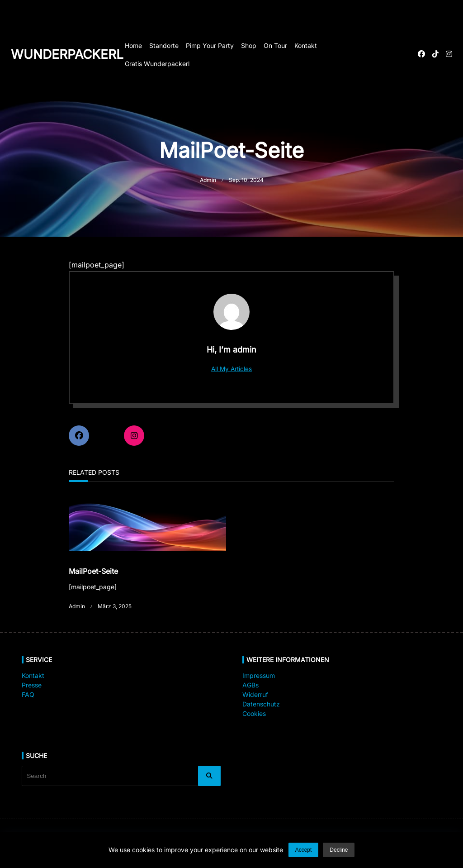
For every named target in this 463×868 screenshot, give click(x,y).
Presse (32, 685)
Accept (304, 850)
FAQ (28, 694)
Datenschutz (261, 704)
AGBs (250, 685)
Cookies (254, 713)
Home (133, 45)
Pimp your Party (210, 45)
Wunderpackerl (67, 54)
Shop (249, 45)
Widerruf (255, 694)
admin (208, 180)
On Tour (275, 45)
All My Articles (231, 369)
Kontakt (306, 45)
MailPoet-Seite (93, 571)
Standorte (164, 45)
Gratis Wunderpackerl (157, 64)
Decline (339, 850)
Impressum (259, 675)
